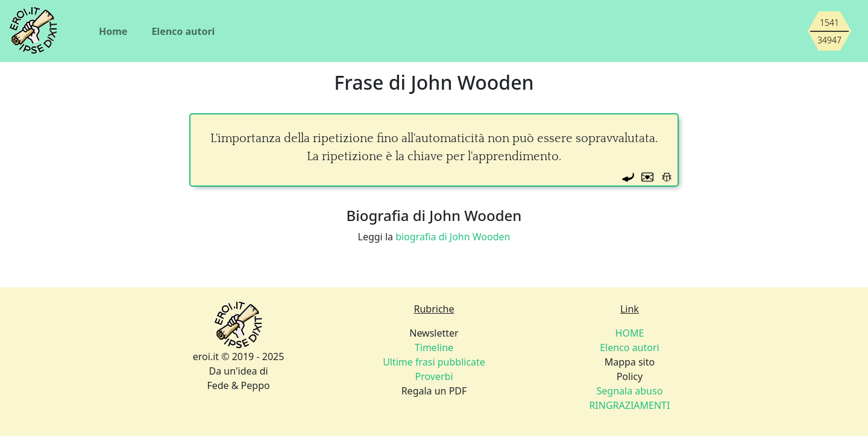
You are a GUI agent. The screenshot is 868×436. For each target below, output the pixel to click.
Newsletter (434, 333)
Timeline (434, 347)
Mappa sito (630, 362)
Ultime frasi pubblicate (434, 362)
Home (113, 31)
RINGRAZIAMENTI (629, 405)
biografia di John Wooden (453, 237)
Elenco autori (183, 31)
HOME (630, 333)
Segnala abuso (630, 391)
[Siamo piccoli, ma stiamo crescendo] (829, 31)
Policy (630, 376)
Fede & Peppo (238, 385)
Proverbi (434, 376)
